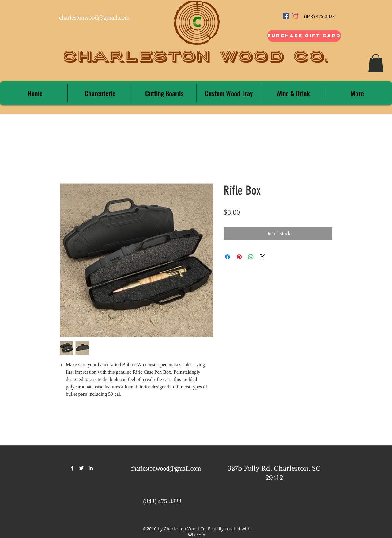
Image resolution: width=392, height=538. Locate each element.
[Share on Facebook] (228, 257)
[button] (376, 63)
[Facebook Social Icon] (286, 16)
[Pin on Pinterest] (239, 257)
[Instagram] (295, 16)
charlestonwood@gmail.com (94, 17)
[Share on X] (262, 257)
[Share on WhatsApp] (251, 257)
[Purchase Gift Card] (304, 36)
